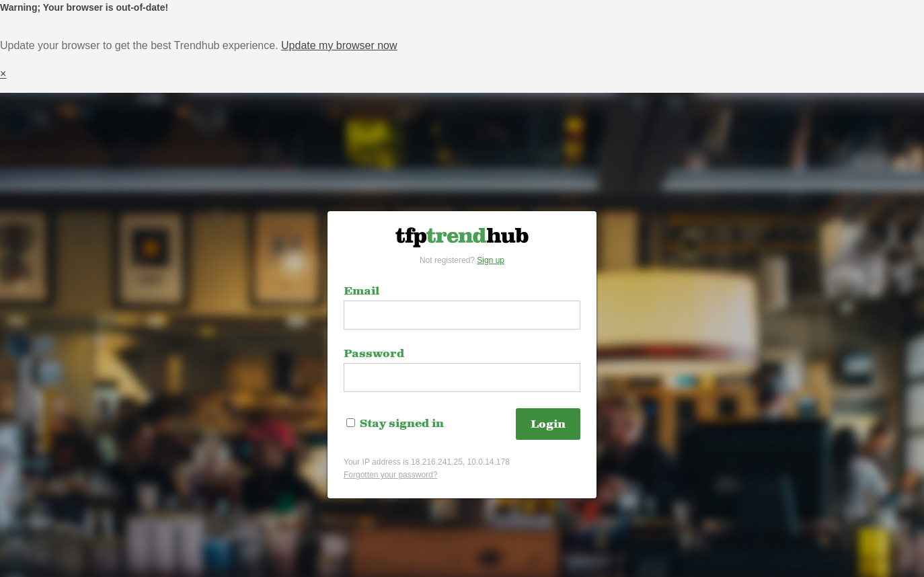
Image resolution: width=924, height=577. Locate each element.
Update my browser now (339, 45)
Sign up (491, 260)
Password (374, 354)
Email (361, 291)
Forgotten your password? (390, 475)
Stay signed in (395, 424)
